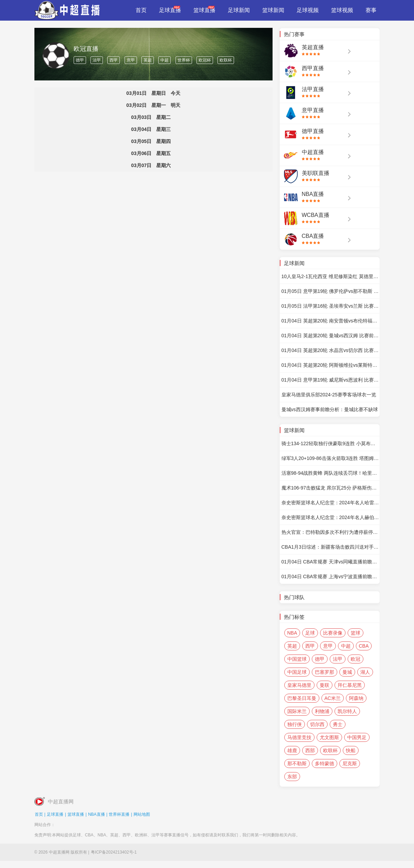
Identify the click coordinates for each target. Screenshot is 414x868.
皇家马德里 (299, 685)
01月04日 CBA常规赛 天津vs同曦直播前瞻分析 (331, 562)
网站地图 (142, 814)
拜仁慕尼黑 (350, 685)
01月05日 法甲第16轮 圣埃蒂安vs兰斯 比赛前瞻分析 (331, 306)
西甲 (114, 60)
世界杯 (184, 60)
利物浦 (322, 711)
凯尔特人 (347, 711)
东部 (292, 777)
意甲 (131, 60)
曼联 (325, 685)
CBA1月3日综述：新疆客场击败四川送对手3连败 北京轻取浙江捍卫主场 (331, 547)
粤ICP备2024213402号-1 (114, 852)
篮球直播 (76, 814)
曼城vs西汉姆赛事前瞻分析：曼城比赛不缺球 (330, 409)
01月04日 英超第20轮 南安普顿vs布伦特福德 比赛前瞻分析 (331, 321)
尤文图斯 (329, 737)
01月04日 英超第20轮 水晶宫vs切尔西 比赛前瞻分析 (331, 350)
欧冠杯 (205, 60)
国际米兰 (297, 711)
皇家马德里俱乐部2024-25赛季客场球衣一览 (329, 395)
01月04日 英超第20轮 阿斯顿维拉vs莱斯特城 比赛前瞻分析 (331, 365)
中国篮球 (297, 659)
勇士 (338, 724)
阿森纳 (356, 698)
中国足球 (297, 672)
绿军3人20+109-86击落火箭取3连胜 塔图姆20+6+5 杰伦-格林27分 (331, 458)
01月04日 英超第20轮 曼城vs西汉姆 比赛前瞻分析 (331, 336)
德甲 (80, 60)
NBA (292, 633)
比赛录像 (333, 633)
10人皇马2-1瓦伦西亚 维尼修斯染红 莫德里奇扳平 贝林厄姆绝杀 (331, 276)
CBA (364, 646)
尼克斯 (350, 763)
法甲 (97, 60)
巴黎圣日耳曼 (302, 698)
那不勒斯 (297, 763)
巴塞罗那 (325, 672)
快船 (351, 750)
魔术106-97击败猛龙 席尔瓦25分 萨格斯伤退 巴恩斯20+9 (331, 488)
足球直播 (55, 814)
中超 (164, 60)
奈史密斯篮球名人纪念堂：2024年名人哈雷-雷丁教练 (331, 503)
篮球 (355, 633)
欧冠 (355, 659)
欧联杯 (226, 60)
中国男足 (357, 737)
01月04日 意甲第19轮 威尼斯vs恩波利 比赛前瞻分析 (331, 380)
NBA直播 (97, 814)
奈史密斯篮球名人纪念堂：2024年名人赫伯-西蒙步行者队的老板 (331, 517)
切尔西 (317, 724)
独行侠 (295, 724)
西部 (310, 750)
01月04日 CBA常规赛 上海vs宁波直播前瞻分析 (331, 576)
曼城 (347, 672)
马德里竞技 (299, 737)
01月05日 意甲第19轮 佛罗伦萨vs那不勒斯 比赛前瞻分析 (331, 291)
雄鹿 (292, 750)
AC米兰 (333, 698)
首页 (39, 814)
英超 (148, 60)
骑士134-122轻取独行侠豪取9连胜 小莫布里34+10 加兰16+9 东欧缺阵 (331, 443)
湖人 (365, 672)
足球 (310, 633)
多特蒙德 (325, 763)
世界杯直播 (119, 814)
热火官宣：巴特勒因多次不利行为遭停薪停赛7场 (331, 532)
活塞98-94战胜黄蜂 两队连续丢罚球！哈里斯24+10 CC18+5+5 (331, 473)
